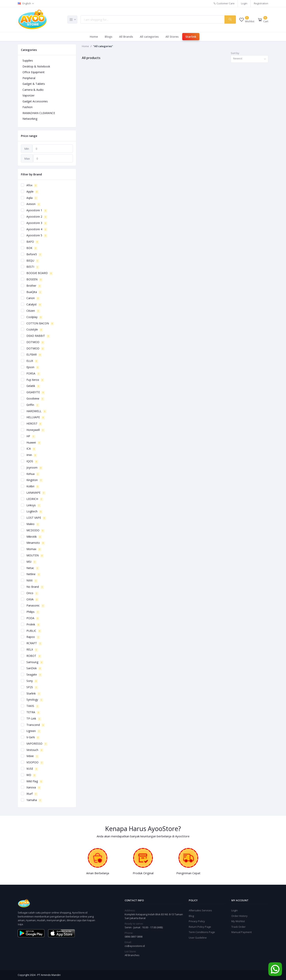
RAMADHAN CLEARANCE (39, 113)
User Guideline (198, 938)
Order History (239, 916)
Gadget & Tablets (34, 84)
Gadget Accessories (35, 101)
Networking (30, 119)
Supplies (28, 60)
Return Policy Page (200, 927)
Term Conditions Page (202, 932)
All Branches (132, 955)
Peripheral (29, 78)
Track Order (238, 927)
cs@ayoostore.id (135, 946)
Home (94, 37)
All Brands (126, 37)
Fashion (28, 107)
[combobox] (250, 59)
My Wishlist (238, 921)
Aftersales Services (200, 910)
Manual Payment (242, 932)
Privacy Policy (197, 921)
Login (244, 3)
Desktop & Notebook (36, 66)
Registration (261, 3)
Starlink (191, 37)
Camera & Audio (33, 90)
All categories (149, 37)
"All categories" (103, 46)
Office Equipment (34, 72)
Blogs (108, 37)
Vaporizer (29, 95)
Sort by (235, 53)
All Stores (172, 37)
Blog (191, 916)
